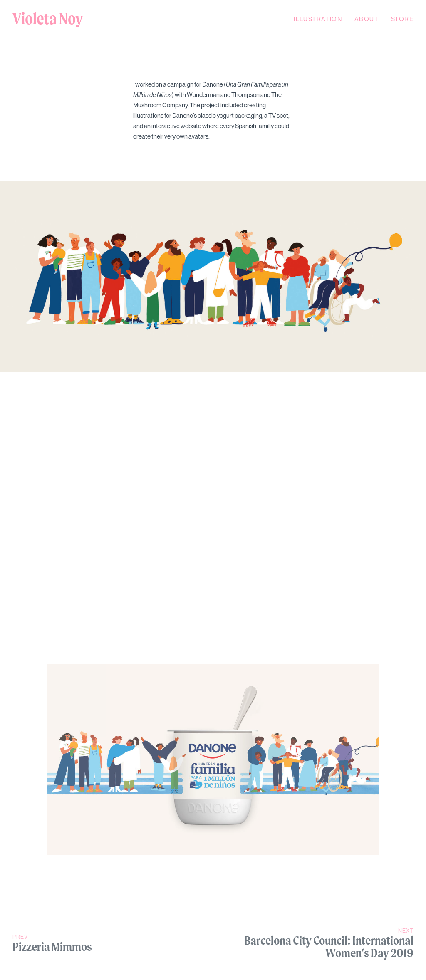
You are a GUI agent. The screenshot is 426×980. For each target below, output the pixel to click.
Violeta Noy (48, 19)
